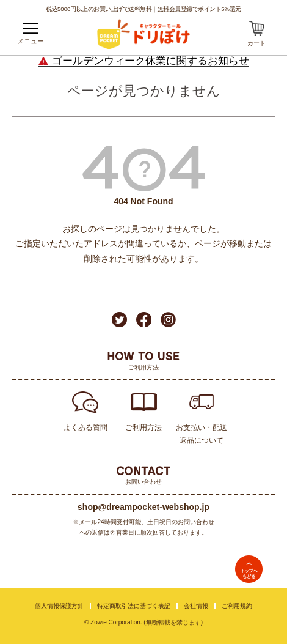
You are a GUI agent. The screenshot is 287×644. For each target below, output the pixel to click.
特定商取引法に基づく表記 (134, 606)
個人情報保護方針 (59, 606)
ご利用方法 (143, 427)
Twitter (119, 320)
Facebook (144, 320)
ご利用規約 (237, 606)
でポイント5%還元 (199, 9)
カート (256, 43)
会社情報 (196, 606)
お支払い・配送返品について (202, 434)
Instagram (168, 320)
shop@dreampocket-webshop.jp (143, 507)
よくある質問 (85, 427)
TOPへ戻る (249, 569)
